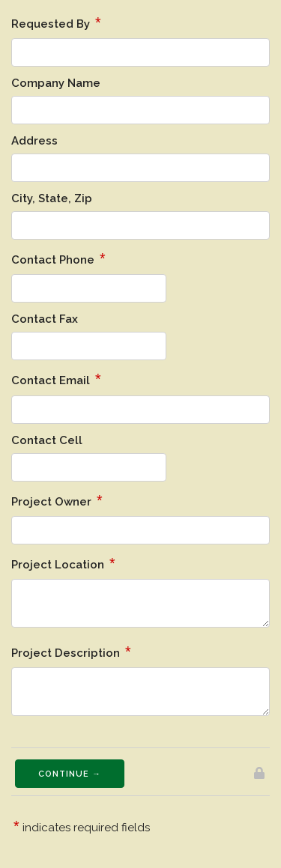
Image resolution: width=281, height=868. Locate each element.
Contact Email (56, 379)
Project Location (63, 563)
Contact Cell (47, 440)
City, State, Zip (52, 198)
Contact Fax (45, 319)
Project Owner (57, 500)
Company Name (56, 83)
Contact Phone (58, 258)
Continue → (70, 774)
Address (34, 141)
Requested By (56, 22)
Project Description (71, 652)
